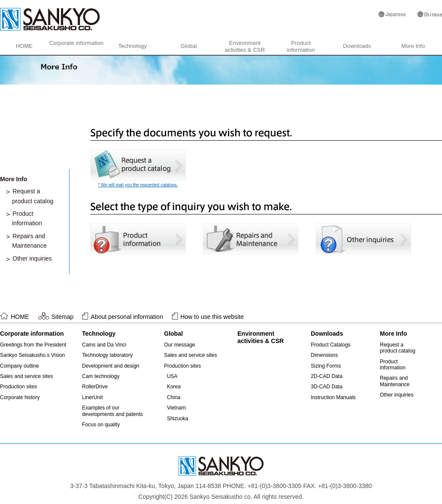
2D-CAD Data (327, 376)
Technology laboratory (107, 355)
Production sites (18, 387)
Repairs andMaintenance (395, 381)
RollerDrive (95, 387)
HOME (24, 46)
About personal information (127, 317)
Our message (180, 345)
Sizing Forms (326, 366)
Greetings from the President (33, 345)
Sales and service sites (27, 376)
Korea (174, 387)
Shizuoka (178, 419)
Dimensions (324, 355)
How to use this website (212, 317)
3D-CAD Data (327, 387)
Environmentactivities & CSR (245, 46)
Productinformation (301, 46)
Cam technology (101, 376)
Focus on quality (101, 425)
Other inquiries (32, 258)
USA (172, 376)
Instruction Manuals (333, 397)
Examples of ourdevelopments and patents (112, 411)
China (174, 397)
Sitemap (62, 317)
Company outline (19, 366)
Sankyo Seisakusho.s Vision (33, 355)
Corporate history (20, 397)
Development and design (111, 366)
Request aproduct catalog (398, 348)
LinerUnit (92, 397)
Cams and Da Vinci (104, 345)
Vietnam (177, 408)
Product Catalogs (331, 345)
